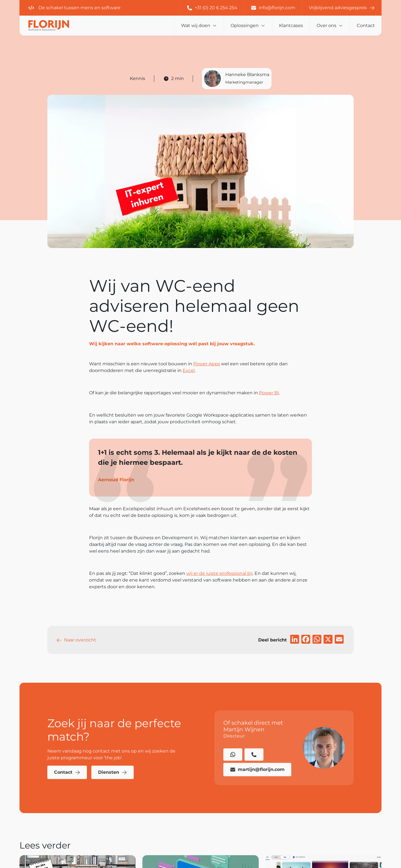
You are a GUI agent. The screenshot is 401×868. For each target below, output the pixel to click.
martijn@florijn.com (257, 781)
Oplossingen (245, 25)
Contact (366, 25)
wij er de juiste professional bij (219, 573)
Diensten (113, 783)
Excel (189, 370)
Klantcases (291, 25)
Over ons (327, 25)
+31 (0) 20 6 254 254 (212, 8)
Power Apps (207, 364)
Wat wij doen (196, 25)
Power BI (269, 393)
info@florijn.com (273, 8)
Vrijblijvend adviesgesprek (342, 8)
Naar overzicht (76, 640)
